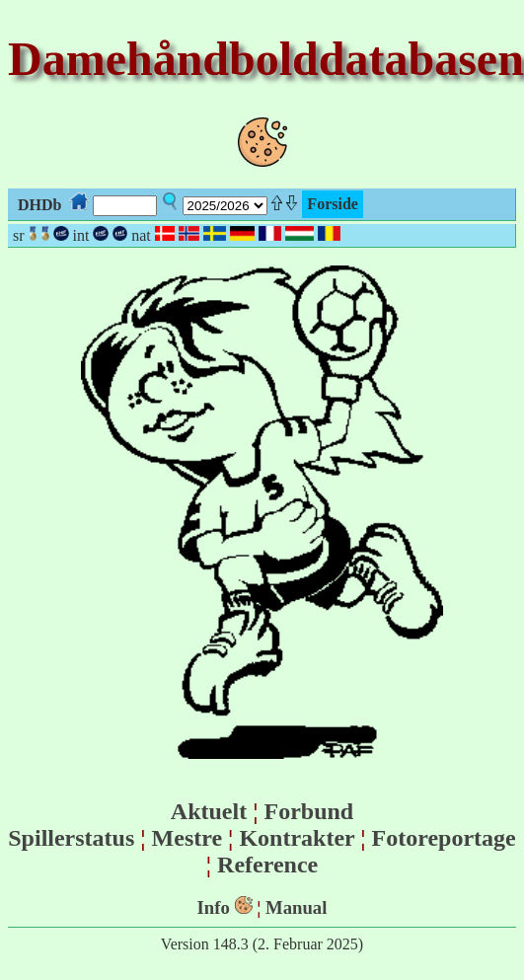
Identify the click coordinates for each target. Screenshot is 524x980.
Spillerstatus (71, 838)
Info (214, 907)
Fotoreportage (444, 838)
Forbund (308, 811)
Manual (296, 907)
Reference (267, 865)
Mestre (187, 838)
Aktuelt (209, 811)
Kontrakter (297, 838)
